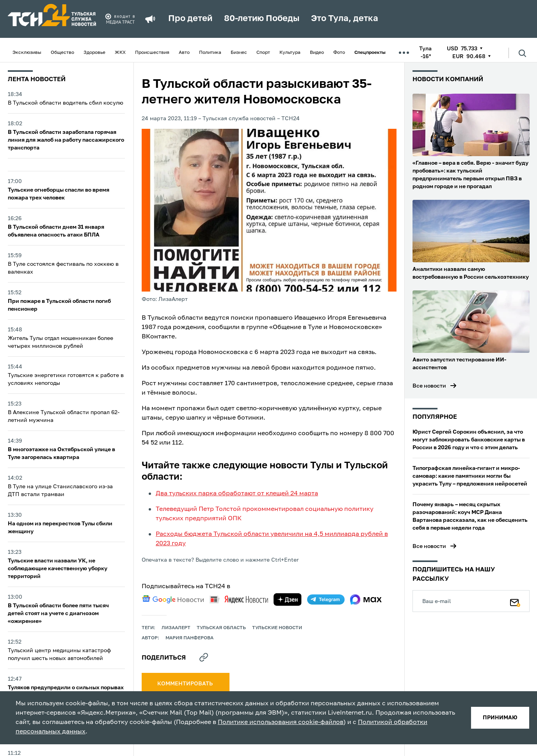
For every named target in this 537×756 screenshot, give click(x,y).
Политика (210, 53)
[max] (366, 599)
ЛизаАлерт (176, 628)
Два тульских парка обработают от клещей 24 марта (237, 494)
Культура (290, 53)
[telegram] (326, 599)
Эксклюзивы (27, 53)
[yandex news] (239, 599)
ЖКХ (120, 53)
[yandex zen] (288, 599)
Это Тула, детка (345, 19)
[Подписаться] (515, 601)
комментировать (186, 684)
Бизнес (239, 53)
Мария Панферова (189, 638)
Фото (339, 53)
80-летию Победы (262, 19)
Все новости (429, 386)
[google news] (173, 599)
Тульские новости (277, 628)
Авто (184, 53)
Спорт (263, 53)
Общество (62, 53)
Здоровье (94, 53)
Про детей (190, 19)
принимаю (500, 718)
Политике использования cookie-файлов (281, 722)
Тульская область (221, 628)
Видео (317, 53)
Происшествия (152, 53)
